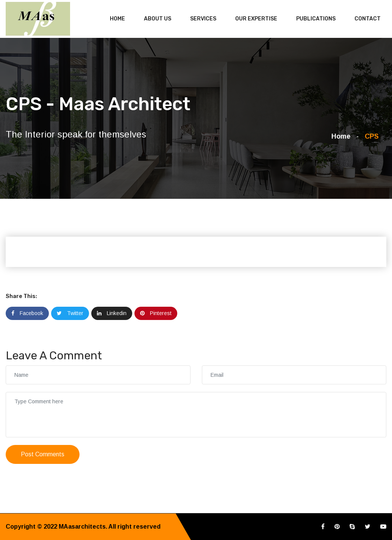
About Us (158, 19)
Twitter (70, 313)
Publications (316, 19)
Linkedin (112, 313)
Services (203, 19)
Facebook (27, 313)
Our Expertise (256, 19)
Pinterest (156, 313)
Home (117, 19)
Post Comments (43, 454)
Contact (368, 19)
